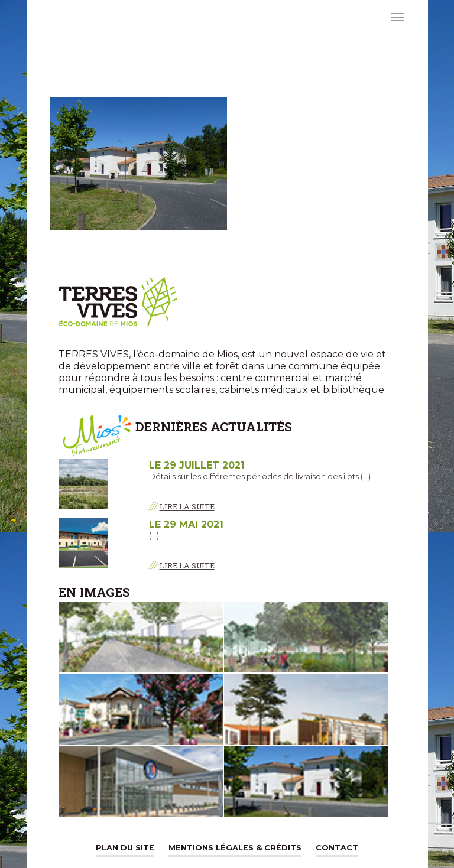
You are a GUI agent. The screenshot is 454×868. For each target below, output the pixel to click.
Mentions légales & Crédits (235, 848)
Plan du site (125, 848)
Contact (337, 848)
